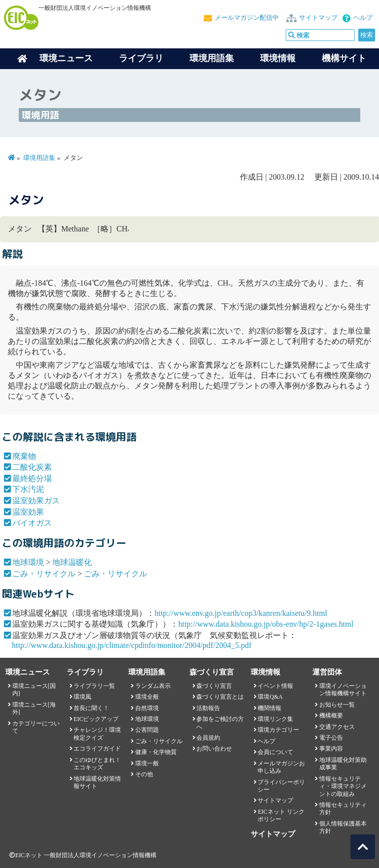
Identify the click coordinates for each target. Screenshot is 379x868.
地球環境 (28, 562)
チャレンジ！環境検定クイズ (97, 734)
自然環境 (147, 708)
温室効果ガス (36, 501)
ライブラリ (141, 58)
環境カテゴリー (278, 730)
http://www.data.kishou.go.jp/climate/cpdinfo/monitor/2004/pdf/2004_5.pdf (132, 645)
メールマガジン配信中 (247, 18)
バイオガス (32, 523)
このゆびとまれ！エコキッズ (97, 764)
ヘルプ (363, 18)
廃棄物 (24, 456)
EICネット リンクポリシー (281, 815)
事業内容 (331, 749)
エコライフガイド (97, 749)
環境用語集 (212, 58)
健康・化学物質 (156, 752)
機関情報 (269, 708)
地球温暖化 (72, 562)
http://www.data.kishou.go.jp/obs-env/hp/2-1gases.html (266, 624)
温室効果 (28, 512)
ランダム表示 (153, 686)
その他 (144, 774)
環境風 (82, 697)
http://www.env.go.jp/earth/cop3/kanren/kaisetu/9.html (241, 613)
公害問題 (147, 730)
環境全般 (147, 697)
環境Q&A (270, 697)
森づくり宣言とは (220, 697)
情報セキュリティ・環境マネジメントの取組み (343, 786)
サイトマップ (318, 18)
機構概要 (331, 716)
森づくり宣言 (214, 686)
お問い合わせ (214, 749)
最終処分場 (32, 478)
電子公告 (331, 738)
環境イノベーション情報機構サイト (343, 690)
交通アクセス (337, 727)
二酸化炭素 (32, 467)
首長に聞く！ (91, 708)
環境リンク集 (275, 719)
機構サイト (344, 58)
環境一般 (147, 763)
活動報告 (208, 708)
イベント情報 (275, 686)
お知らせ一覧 (337, 705)
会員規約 (208, 738)
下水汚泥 (28, 489)
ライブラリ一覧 (94, 686)
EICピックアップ (96, 719)
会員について (275, 752)
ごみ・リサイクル (44, 574)
